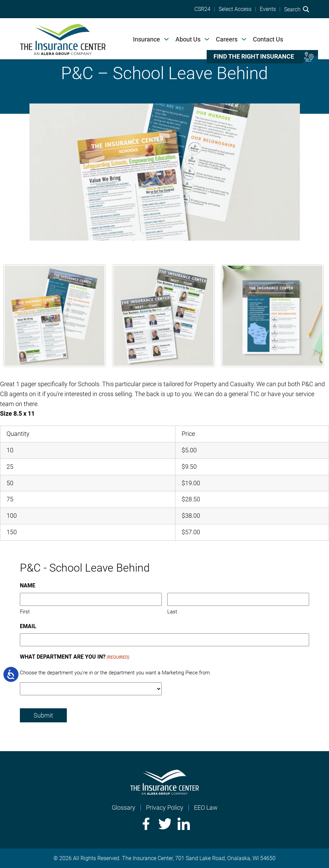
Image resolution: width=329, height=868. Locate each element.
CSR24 (202, 9)
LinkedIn (184, 824)
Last (172, 612)
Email (28, 626)
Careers (227, 39)
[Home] (63, 39)
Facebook (145, 824)
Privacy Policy (165, 808)
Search (297, 9)
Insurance (147, 39)
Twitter (164, 824)
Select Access (235, 9)
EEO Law (206, 808)
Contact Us (268, 39)
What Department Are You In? (75, 657)
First (25, 612)
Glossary (124, 808)
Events (268, 9)
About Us (188, 39)
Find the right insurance (254, 57)
